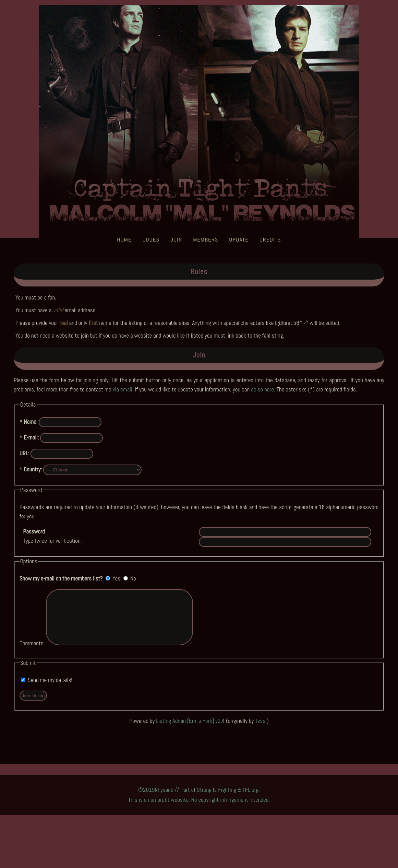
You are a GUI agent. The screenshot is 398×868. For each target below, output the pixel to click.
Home (124, 239)
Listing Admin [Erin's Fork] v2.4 (190, 731)
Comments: (32, 654)
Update (239, 239)
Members (206, 239)
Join (176, 239)
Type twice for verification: (52, 536)
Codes (151, 239)
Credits (270, 239)
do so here (262, 389)
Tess (261, 731)
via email (123, 389)
